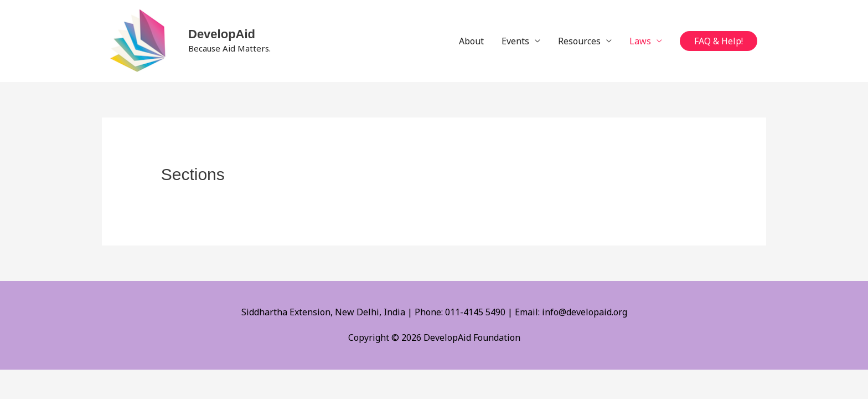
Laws (640, 41)
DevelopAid (222, 34)
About (471, 41)
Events (515, 41)
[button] (719, 41)
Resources (579, 41)
